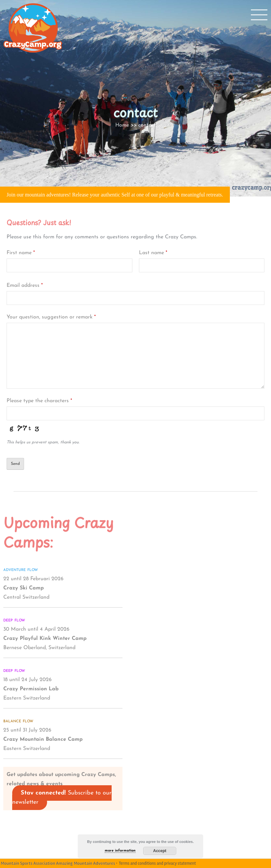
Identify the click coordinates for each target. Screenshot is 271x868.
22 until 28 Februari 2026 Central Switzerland (33, 588)
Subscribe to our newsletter (62, 798)
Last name (153, 253)
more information (120, 851)
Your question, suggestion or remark (51, 317)
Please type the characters (39, 401)
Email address (25, 285)
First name (21, 253)
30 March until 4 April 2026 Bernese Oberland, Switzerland (45, 639)
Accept (160, 851)
